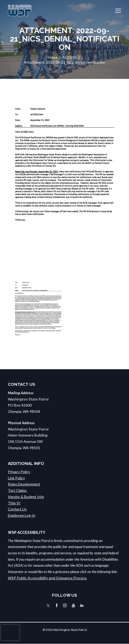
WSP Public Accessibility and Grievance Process (47, 578)
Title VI (14, 503)
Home (53, 57)
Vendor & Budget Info (26, 497)
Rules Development (24, 484)
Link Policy (16, 478)
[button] (118, 11)
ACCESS (69, 57)
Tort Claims (17, 490)
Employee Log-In (22, 515)
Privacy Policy (19, 472)
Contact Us (17, 509)
